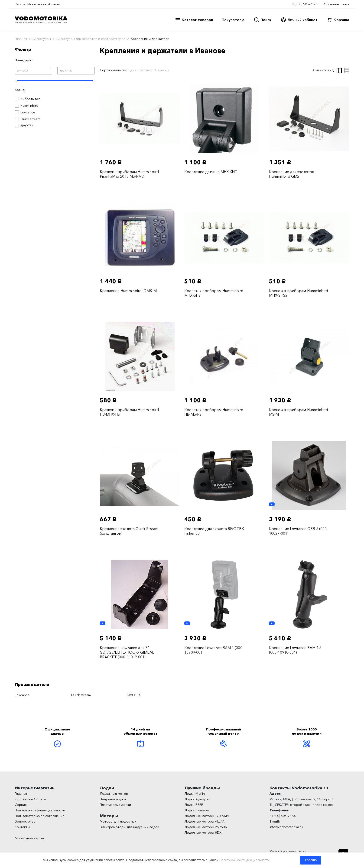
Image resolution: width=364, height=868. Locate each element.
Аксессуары (42, 39)
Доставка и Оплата (30, 799)
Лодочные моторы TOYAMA (207, 816)
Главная (21, 39)
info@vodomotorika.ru (286, 827)
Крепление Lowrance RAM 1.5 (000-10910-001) (295, 650)
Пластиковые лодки (115, 805)
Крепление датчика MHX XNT (211, 172)
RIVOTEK (27, 126)
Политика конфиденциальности (40, 810)
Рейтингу (146, 70)
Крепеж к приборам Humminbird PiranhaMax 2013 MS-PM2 (129, 174)
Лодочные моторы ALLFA (205, 821)
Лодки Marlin (195, 794)
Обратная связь (336, 4)
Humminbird (29, 106)
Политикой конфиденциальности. (245, 860)
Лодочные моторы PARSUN (206, 827)
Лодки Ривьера (197, 810)
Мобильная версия (30, 838)
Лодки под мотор (114, 794)
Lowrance (28, 112)
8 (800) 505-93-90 (305, 4)
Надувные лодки (113, 799)
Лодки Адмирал (197, 799)
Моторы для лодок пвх (118, 821)
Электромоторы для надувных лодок (130, 827)
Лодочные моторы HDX (203, 833)
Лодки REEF (194, 805)
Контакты (22, 827)
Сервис (21, 805)
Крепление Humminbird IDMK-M (128, 291)
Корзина (341, 20)
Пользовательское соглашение (40, 816)
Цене (132, 70)
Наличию (162, 70)
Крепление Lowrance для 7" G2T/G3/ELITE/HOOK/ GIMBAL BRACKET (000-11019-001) (127, 652)
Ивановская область (44, 4)
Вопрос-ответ (26, 821)
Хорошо (311, 860)
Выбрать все (30, 99)
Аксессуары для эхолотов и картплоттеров (91, 39)
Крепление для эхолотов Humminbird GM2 (292, 174)
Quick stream (30, 119)
